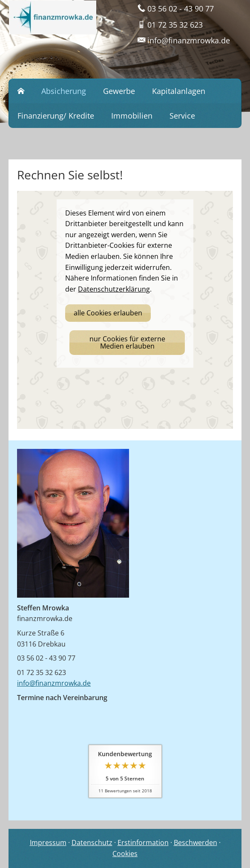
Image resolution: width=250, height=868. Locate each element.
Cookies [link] (125, 854)
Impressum (48, 842)
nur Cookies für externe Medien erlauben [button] (127, 342)
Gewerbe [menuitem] (119, 91)
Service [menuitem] (182, 116)
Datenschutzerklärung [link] (114, 289)
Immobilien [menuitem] (132, 116)
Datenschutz (92, 842)
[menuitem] (21, 91)
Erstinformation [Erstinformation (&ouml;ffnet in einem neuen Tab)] (143, 842)
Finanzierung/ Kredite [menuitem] (56, 116)
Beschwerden (195, 842)
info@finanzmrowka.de (54, 683)
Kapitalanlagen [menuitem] (179, 91)
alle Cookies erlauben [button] (108, 313)
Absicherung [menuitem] (64, 91)
